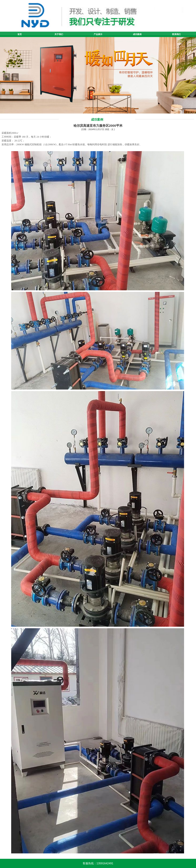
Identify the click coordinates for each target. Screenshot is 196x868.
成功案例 (137, 34)
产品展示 (98, 34)
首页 (20, 34)
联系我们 (176, 34)
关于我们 (59, 34)
